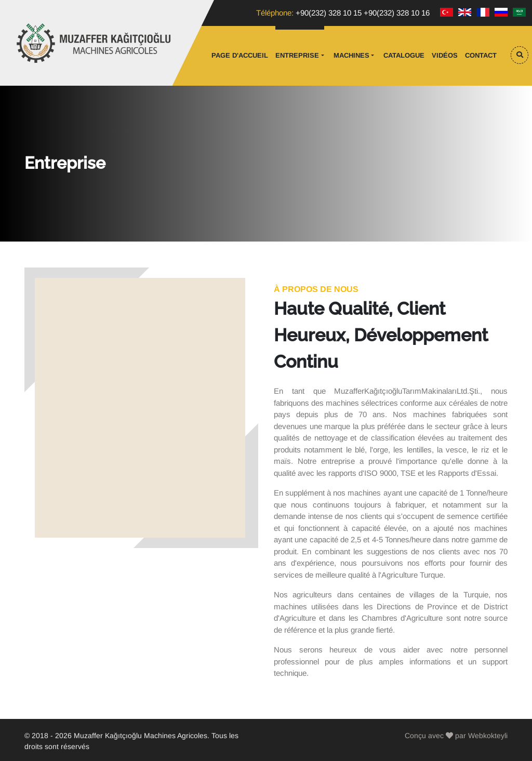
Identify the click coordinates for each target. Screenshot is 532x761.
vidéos (445, 55)
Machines (351, 55)
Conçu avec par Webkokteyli (456, 736)
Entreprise (297, 55)
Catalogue (404, 55)
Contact (481, 55)
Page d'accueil (240, 55)
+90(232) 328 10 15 (329, 13)
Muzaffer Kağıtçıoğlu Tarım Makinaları (95, 43)
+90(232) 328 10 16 (397, 13)
